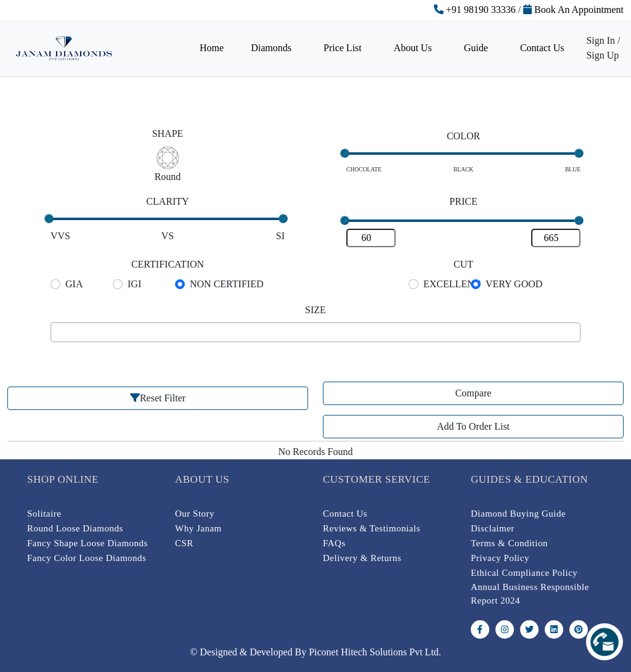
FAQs (334, 543)
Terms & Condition (509, 543)
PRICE (463, 201)
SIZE (315, 310)
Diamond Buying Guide (518, 514)
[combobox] (315, 332)
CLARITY (167, 201)
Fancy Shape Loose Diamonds (88, 543)
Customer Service (377, 479)
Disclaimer (493, 528)
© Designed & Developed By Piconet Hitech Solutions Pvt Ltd (314, 652)
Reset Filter (158, 398)
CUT (463, 264)
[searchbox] (58, 332)
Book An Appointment (573, 10)
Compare (474, 393)
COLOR (463, 136)
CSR (184, 543)
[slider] (345, 153)
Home (212, 48)
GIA (74, 284)
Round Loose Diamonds (75, 528)
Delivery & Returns (362, 558)
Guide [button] (477, 48)
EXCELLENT (452, 284)
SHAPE (168, 133)
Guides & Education (529, 479)
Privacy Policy (500, 558)
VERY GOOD (514, 284)
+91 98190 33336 (475, 10)
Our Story (195, 514)
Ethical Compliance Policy (524, 573)
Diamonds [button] (272, 48)
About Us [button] (414, 48)
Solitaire (44, 514)
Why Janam (198, 528)
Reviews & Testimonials (372, 528)
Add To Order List (473, 426)
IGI (134, 284)
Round (168, 177)
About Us (202, 479)
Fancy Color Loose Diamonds (87, 558)
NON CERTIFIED (226, 284)
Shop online (63, 479)
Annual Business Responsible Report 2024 (530, 594)
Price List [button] (344, 48)
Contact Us (542, 48)
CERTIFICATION (168, 264)
